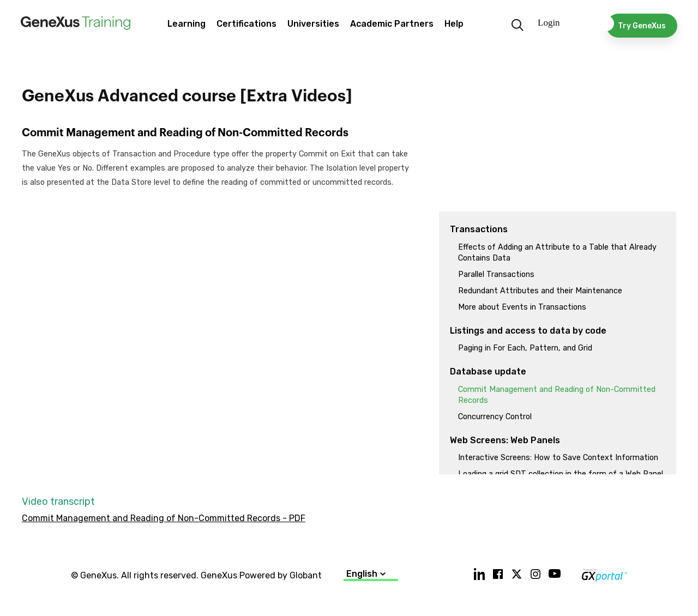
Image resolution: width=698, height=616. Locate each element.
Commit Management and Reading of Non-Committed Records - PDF (164, 518)
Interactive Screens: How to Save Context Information (558, 458)
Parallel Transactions (496, 274)
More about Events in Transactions (522, 307)
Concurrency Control (495, 417)
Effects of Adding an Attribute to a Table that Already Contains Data (557, 253)
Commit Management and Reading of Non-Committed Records (557, 395)
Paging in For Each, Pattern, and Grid (525, 348)
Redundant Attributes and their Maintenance (540, 291)
